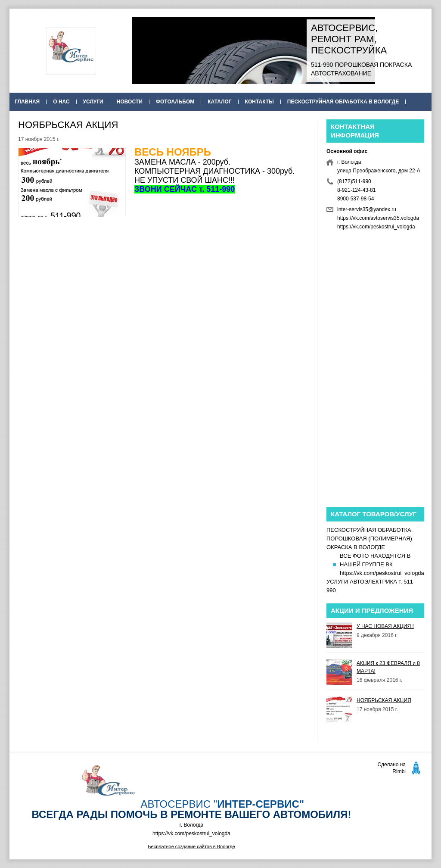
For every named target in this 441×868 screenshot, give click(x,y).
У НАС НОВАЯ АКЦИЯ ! (385, 626)
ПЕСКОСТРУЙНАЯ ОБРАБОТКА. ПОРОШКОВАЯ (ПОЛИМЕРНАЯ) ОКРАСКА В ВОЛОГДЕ (370, 539)
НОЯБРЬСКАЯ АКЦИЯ (384, 700)
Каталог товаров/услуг (374, 514)
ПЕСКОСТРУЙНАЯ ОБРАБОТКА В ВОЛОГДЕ (343, 102)
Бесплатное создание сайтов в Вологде (191, 846)
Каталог (219, 102)
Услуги (93, 102)
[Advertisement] (163, 286)
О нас (61, 102)
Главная (27, 102)
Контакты (259, 102)
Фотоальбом (175, 102)
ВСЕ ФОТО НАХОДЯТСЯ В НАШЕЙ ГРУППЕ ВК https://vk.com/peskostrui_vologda (382, 564)
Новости (130, 102)
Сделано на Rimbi (391, 768)
